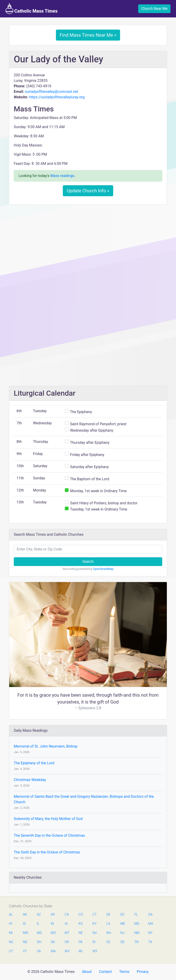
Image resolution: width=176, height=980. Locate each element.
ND (25, 942)
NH (109, 933)
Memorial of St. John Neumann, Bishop (46, 746)
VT (25, 951)
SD (122, 942)
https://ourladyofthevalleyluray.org (57, 97)
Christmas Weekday (30, 780)
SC (108, 942)
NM (137, 933)
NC (11, 942)
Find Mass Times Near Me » (88, 35)
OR (67, 942)
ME (123, 924)
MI (11, 933)
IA (66, 924)
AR (53, 915)
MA (151, 924)
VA (39, 951)
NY (150, 933)
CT (95, 915)
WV (67, 951)
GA (150, 915)
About (87, 972)
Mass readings (62, 176)
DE (108, 915)
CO (81, 915)
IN (52, 924)
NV (95, 933)
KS (81, 924)
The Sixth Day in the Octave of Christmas (47, 852)
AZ (39, 915)
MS (39, 933)
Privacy (143, 972)
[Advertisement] (88, 242)
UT (11, 951)
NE (81, 933)
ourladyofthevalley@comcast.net (51, 92)
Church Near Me (154, 9)
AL (11, 915)
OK (53, 942)
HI (11, 924)
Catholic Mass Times (32, 9)
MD (137, 924)
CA (67, 915)
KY (95, 924)
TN (136, 942)
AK (25, 915)
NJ (122, 933)
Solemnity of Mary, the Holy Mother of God (48, 819)
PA (81, 942)
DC (122, 915)
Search (88, 562)
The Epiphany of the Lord (34, 763)
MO (53, 933)
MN (25, 933)
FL (136, 915)
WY (95, 951)
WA (53, 951)
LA (108, 924)
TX (150, 942)
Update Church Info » (88, 191)
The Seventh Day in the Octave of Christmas (49, 835)
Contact (105, 972)
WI (81, 951)
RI (94, 942)
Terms (124, 972)
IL (38, 924)
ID (24, 924)
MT (67, 933)
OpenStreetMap (103, 569)
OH (39, 942)
